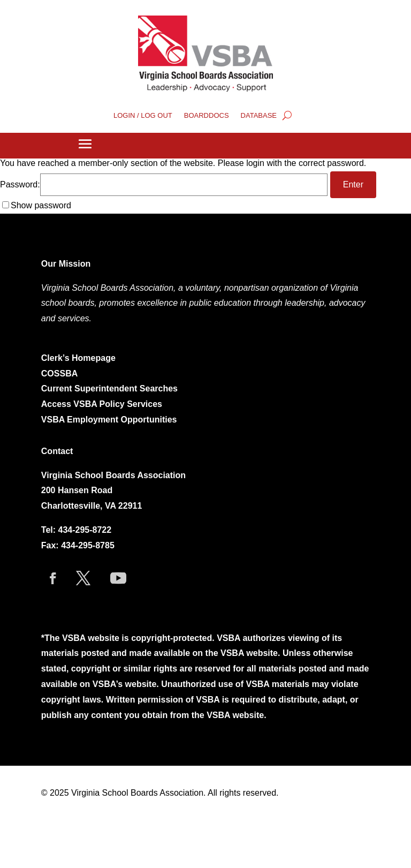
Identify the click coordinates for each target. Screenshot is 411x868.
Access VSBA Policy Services (103, 404)
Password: (164, 184)
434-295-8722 (85, 530)
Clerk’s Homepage (78, 358)
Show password (41, 205)
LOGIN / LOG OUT (143, 116)
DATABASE (259, 116)
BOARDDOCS (207, 116)
